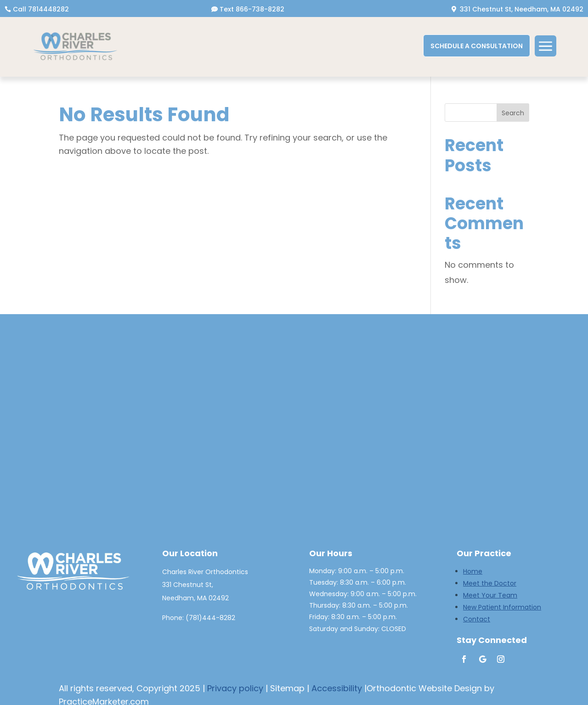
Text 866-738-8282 (252, 9)
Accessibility (337, 688)
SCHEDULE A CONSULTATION (477, 46)
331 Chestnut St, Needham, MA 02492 (522, 9)
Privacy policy (235, 688)
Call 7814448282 (41, 9)
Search (513, 113)
